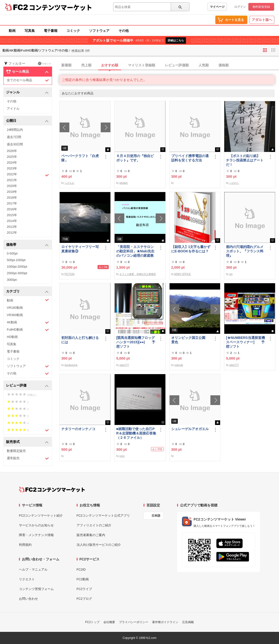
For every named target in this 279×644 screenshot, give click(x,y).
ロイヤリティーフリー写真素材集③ (80, 249)
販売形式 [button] (27, 442)
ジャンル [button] (27, 93)
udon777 (124, 365)
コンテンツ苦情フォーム (36, 589)
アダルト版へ (262, 20)
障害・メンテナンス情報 (36, 535)
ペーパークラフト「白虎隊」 (80, 158)
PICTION (69, 274)
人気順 (204, 65)
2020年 (12, 186)
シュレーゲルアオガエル (190, 429)
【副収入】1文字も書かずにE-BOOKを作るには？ (191, 249)
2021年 (12, 180)
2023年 (12, 168)
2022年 (28, 175)
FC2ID (81, 569)
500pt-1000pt (16, 260)
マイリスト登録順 (142, 65)
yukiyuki (179, 365)
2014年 (12, 221)
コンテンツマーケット (61, 7)
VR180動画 (15, 308)
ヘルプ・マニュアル (33, 569)
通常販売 (28, 458)
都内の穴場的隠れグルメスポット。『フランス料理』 (245, 251)
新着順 (66, 65)
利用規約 (25, 545)
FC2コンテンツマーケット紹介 (41, 516)
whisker (124, 183)
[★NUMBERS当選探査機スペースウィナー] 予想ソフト (245, 342)
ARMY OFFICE (182, 274)
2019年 (12, 192)
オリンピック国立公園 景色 (190, 340)
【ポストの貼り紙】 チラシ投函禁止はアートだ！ (245, 160)
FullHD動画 (28, 330)
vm (231, 274)
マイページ (217, 7)
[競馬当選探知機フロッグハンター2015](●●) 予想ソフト (136, 342)
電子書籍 (51, 31)
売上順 (86, 65)
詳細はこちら (176, 40)
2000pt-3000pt (17, 273)
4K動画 (28, 322)
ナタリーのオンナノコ (78, 429)
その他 (124, 31)
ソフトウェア (99, 31)
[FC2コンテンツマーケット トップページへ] (52, 489)
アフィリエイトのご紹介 (94, 525)
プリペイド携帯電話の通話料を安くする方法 (190, 158)
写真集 (30, 31)
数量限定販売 (16, 451)
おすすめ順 (110, 65)
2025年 (12, 157)
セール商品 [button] (27, 72)
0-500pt (12, 253)
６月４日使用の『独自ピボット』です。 (135, 158)
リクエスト (27, 579)
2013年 (12, 227)
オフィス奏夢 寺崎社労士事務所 (138, 274)
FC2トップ (92, 622)
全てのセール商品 (28, 80)
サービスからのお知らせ (36, 525)
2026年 (12, 151)
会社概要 (109, 622)
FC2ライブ (84, 589)
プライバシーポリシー (134, 622)
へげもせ (69, 183)
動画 (12, 31)
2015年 (12, 215)
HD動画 (12, 337)
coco (122, 456)
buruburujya (71, 365)
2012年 (12, 233)
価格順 (224, 65)
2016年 (12, 209)
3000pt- (12, 280)
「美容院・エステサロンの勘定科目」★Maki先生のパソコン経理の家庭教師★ (135, 251)
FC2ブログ (84, 599)
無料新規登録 (261, 7)
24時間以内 (15, 130)
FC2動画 (83, 579)
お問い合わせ (28, 599)
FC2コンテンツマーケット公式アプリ (103, 516)
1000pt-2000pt (17, 267)
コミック (73, 31)
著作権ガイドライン (165, 622)
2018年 (12, 198)
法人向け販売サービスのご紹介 (99, 545)
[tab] (169, 65)
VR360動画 (15, 315)
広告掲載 (188, 622)
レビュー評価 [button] (27, 386)
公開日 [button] (27, 121)
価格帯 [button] (27, 245)
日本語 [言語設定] (156, 516)
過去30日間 (15, 144)
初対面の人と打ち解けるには (80, 340)
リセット (45, 63)
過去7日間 (14, 137)
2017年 (12, 203)
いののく (234, 183)
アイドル (13, 109)
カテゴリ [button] (27, 292)
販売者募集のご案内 (91, 535)
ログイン (240, 7)
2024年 (12, 163)
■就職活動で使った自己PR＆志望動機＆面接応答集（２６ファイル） (136, 433)
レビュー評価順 (177, 65)
